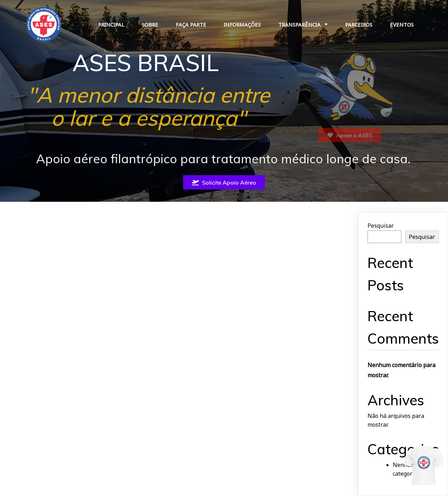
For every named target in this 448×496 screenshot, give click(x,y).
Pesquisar (381, 226)
